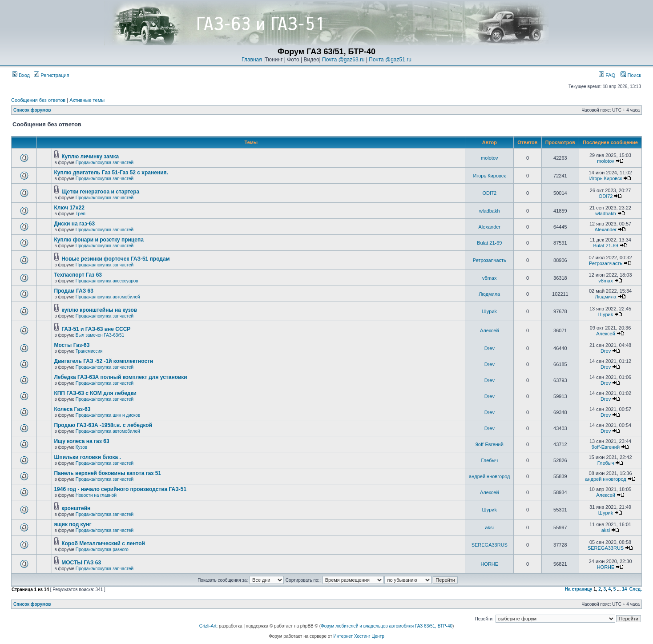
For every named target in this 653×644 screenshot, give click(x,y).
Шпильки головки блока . (87, 457)
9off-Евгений (490, 444)
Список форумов (32, 110)
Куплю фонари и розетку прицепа (99, 240)
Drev (490, 348)
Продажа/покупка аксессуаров (107, 281)
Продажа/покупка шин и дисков (108, 415)
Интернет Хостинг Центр (359, 636)
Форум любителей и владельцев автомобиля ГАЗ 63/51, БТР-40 (387, 626)
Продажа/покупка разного (102, 549)
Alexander (490, 227)
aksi (490, 527)
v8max (489, 278)
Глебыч (489, 460)
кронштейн (76, 508)
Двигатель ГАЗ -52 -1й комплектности (103, 361)
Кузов (81, 447)
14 (624, 589)
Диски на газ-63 (74, 224)
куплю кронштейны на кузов (99, 310)
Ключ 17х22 (69, 208)
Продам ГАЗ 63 (74, 291)
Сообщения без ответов (38, 100)
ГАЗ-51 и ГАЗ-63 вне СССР (96, 329)
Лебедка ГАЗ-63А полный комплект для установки (120, 377)
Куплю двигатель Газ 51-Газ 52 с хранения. (111, 173)
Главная (252, 60)
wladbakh (489, 211)
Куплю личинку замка (90, 157)
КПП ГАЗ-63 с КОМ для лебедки (95, 393)
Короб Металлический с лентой (103, 543)
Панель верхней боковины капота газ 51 (107, 473)
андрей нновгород (489, 476)
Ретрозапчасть (490, 260)
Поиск (631, 75)
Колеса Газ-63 (72, 409)
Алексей (490, 330)
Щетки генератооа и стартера (100, 192)
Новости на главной (96, 495)
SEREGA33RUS (490, 545)
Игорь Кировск (490, 176)
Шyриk (490, 311)
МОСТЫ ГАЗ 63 (81, 563)
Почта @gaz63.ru (343, 60)
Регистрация (51, 75)
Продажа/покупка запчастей (105, 163)
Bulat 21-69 (489, 243)
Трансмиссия (89, 351)
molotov (490, 158)
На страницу (579, 589)
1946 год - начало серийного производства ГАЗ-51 (120, 489)
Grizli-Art (208, 626)
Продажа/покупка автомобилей (108, 297)
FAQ (607, 75)
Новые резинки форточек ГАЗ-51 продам (115, 259)
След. (636, 589)
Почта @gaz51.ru (390, 60)
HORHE (489, 564)
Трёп (81, 214)
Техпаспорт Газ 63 (78, 275)
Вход (21, 75)
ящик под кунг (73, 524)
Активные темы (87, 100)
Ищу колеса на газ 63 (81, 441)
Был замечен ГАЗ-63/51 (100, 335)
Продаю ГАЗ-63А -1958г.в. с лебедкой (103, 425)
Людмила (489, 294)
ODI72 (489, 193)
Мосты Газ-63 (72, 345)
